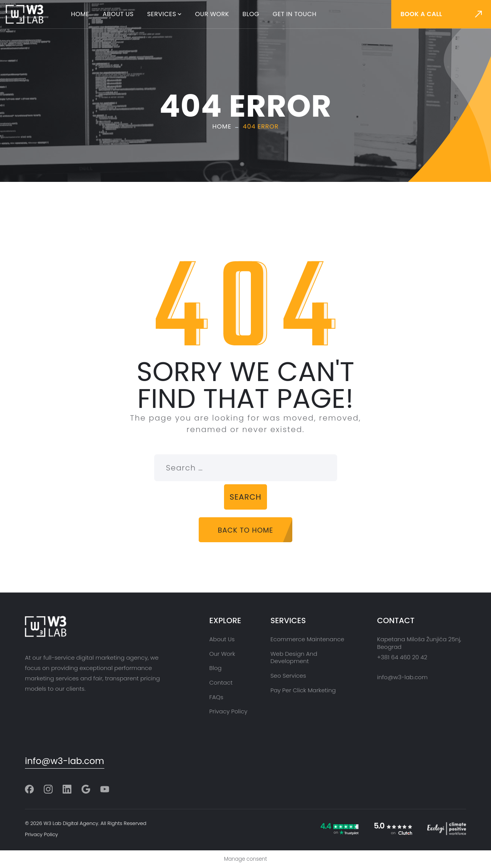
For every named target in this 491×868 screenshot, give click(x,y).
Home (80, 14)
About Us (118, 14)
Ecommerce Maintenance (307, 639)
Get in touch (295, 14)
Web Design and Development (294, 658)
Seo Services (288, 676)
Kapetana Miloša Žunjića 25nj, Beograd (419, 643)
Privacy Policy (228, 711)
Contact (221, 682)
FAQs (217, 697)
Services (162, 14)
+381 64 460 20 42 (402, 657)
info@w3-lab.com (65, 761)
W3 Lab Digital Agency (71, 823)
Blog (251, 14)
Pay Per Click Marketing (303, 690)
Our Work (212, 14)
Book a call (421, 14)
